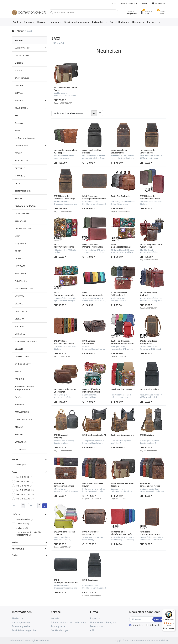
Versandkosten (42, 640)
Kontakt (114, 3)
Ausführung (18, 549)
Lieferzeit (17, 514)
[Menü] (174, 611)
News (145, 3)
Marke (15, 459)
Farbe (15, 542)
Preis (14, 472)
